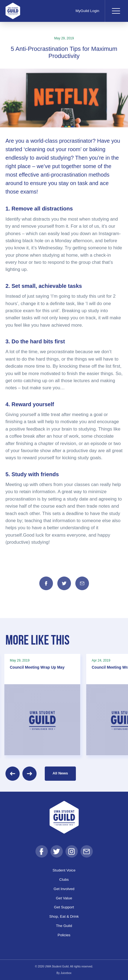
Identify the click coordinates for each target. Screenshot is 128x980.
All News (60, 773)
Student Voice (64, 870)
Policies (64, 935)
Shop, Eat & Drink (64, 916)
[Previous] (13, 774)
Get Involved (64, 889)
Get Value (64, 898)
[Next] (29, 774)
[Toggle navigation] (116, 11)
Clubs (64, 880)
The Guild (64, 926)
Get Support (64, 907)
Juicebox (66, 973)
